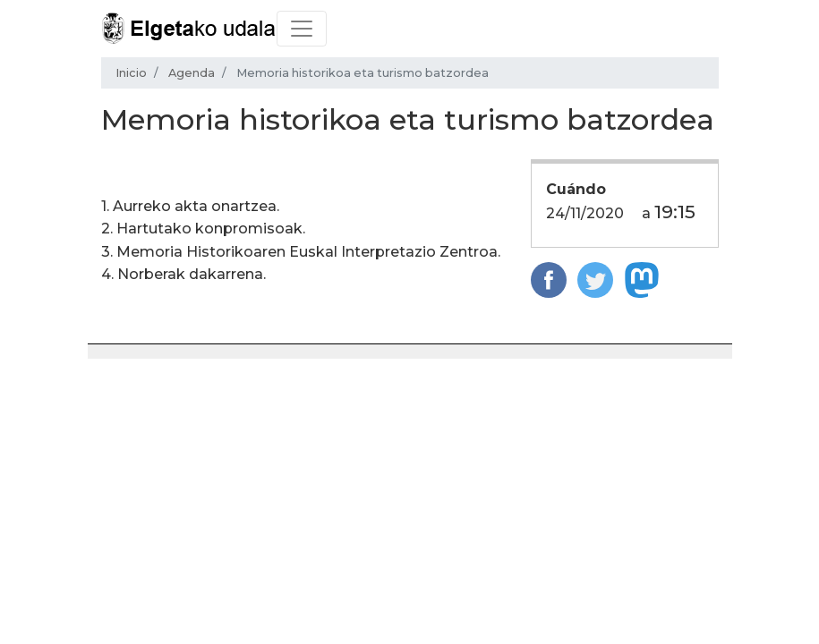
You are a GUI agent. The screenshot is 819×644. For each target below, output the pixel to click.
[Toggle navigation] (302, 29)
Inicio (131, 73)
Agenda (192, 73)
